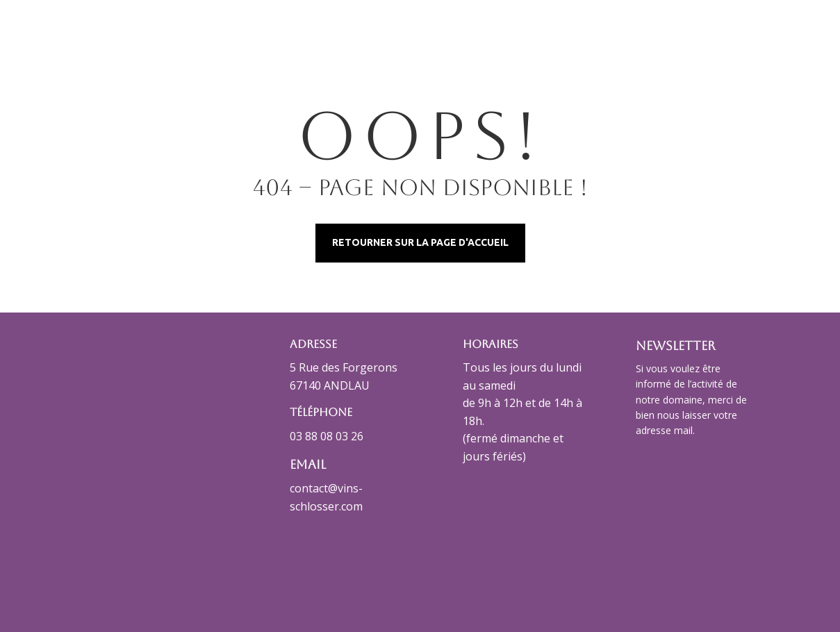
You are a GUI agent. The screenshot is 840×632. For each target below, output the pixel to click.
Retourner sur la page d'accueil (420, 242)
